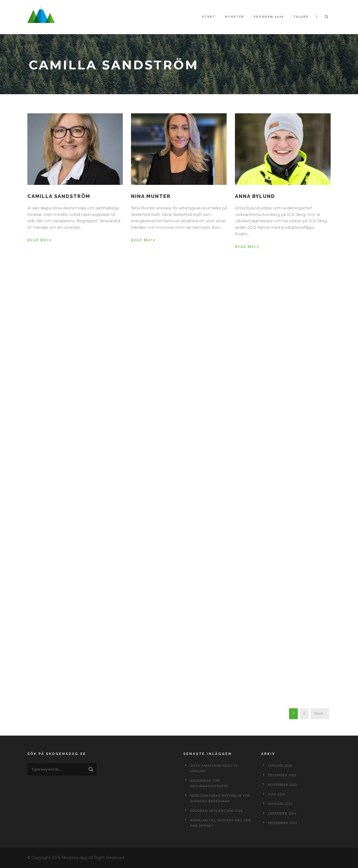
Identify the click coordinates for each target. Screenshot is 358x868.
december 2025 (282, 775)
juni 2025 (276, 794)
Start (209, 17)
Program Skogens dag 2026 (216, 811)
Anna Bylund (255, 196)
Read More (40, 240)
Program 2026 (269, 17)
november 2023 (283, 823)
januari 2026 (280, 766)
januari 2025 (280, 804)
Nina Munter (151, 196)
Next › (320, 713)
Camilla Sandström (59, 196)
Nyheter (235, 17)
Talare (301, 17)
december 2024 (282, 813)
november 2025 (283, 785)
